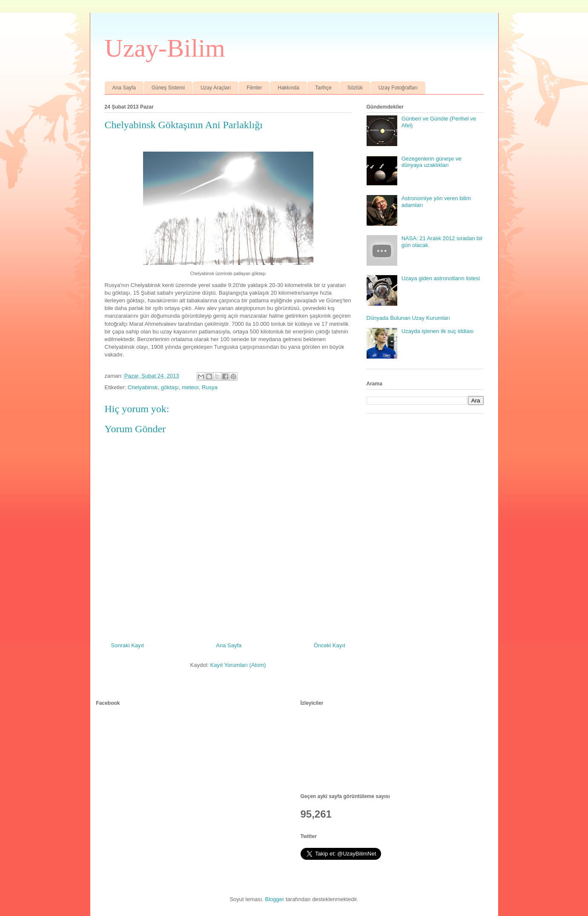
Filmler (254, 88)
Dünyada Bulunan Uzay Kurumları (409, 318)
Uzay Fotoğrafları (398, 88)
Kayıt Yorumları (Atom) (238, 665)
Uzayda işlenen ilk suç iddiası (438, 331)
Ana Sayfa (124, 88)
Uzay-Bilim (165, 48)
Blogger (275, 899)
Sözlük (355, 88)
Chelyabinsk (143, 387)
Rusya (210, 387)
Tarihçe (323, 88)
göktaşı (170, 387)
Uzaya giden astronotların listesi (441, 278)
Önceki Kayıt (330, 645)
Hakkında (288, 88)
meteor (190, 387)
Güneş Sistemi (168, 88)
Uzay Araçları (216, 88)
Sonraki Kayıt (128, 645)
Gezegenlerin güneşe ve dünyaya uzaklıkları (432, 162)
